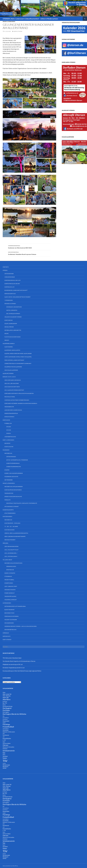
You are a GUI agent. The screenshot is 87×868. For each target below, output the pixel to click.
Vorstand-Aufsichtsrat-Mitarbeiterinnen (17, 400)
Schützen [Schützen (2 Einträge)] (5, 749)
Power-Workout (10, 593)
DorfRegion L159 (9, 287)
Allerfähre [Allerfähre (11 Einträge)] (7, 699)
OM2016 (9, 433)
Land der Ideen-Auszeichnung (13, 410)
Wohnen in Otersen (10, 304)
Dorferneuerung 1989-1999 (13, 280)
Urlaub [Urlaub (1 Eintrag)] (4, 763)
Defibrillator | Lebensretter (13, 330)
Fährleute (8, 500)
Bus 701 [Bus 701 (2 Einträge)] (5, 703)
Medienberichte (9, 407)
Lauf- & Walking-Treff (11, 586)
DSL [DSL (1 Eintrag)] (4, 716)
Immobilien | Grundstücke (14, 307)
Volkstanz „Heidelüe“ (11, 600)
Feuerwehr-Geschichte (11, 477)
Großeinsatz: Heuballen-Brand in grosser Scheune (29, 253)
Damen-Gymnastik (10, 573)
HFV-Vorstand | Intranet (12, 507)
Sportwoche (10, 570)
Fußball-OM (8, 423)
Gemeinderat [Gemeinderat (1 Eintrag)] (6, 729)
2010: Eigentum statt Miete (12, 387)
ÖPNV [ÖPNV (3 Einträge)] (5, 768)
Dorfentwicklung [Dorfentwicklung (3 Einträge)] (7, 706)
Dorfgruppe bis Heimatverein (13, 490)
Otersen (5, 270)
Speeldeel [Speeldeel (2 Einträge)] (5, 756)
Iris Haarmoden (9, 623)
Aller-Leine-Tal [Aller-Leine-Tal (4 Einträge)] (7, 694)
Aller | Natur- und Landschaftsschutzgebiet (17, 297)
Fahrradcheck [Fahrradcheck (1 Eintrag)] (6, 718)
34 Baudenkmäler (10, 277)
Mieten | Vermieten (12, 310)
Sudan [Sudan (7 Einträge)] (5, 758)
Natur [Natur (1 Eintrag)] (4, 742)
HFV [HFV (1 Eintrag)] (4, 734)
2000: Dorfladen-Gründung (13, 380)
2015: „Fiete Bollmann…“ (11, 556)
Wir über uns (8, 453)
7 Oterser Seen (9, 300)
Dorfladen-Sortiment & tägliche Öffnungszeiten (19, 393)
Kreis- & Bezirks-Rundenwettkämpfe (15, 536)
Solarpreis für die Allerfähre (13, 367)
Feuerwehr (6, 450)
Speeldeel (5, 543)
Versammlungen (11, 566)
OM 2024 (9, 427)
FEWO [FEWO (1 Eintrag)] (4, 723)
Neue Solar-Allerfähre (11, 370)
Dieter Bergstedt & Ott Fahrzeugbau (15, 606)
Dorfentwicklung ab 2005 (12, 284)
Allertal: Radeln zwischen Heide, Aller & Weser (18, 353)
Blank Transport (9, 610)
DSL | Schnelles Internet (13, 314)
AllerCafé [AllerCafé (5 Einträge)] (6, 697)
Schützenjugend (9, 530)
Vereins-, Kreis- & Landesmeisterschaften (16, 533)
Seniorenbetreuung (10, 630)
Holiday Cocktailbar (11, 620)
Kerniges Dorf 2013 (10, 294)
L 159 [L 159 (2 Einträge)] (4, 740)
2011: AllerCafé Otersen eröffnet (14, 390)
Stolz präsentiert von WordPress (10, 866)
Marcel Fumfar (18, 31)
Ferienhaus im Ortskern (12, 616)
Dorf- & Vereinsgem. (9, 440)
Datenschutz (7, 636)
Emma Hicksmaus (9, 417)
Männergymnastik (10, 590)
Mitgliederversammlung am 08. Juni (13, 664)
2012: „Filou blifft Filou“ (12, 550)
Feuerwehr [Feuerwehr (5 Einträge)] (6, 721)
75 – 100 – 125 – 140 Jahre (11, 526)
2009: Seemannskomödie (11, 546)
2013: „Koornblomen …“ (11, 553)
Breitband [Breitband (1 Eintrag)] (5, 702)
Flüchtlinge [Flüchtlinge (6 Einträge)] (6, 725)
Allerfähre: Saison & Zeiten (12, 350)
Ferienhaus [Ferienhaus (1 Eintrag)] (5, 719)
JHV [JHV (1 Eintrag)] (4, 737)
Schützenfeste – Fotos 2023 (12, 523)
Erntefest (7, 443)
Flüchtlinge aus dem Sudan (13, 337)
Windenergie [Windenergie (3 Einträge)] (6, 765)
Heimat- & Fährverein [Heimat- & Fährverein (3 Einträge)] (9, 732)
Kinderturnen (9, 583)
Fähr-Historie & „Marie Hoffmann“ (14, 360)
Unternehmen (7, 603)
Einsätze (7, 470)
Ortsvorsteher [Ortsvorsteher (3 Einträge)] (7, 743)
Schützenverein (7, 516)
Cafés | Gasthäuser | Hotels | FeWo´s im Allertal (18, 357)
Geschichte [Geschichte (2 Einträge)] (6, 730)
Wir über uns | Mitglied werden (14, 487)
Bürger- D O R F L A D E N (9, 377)
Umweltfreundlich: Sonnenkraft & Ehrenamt (18, 363)
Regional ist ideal (10, 397)
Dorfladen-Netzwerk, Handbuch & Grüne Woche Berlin (21, 403)
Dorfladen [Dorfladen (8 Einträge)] (6, 710)
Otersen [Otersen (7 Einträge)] (5, 745)
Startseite (6, 267)
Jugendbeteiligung (10, 437)
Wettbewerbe (9, 480)
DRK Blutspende (9, 327)
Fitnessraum (8, 576)
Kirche (6, 334)
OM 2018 (9, 430)
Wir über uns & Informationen (13, 563)
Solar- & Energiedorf (11, 324)
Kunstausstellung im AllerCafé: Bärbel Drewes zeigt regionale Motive (22, 671)
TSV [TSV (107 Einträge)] (5, 761)
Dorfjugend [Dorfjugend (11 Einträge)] (7, 708)
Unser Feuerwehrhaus (13, 463)
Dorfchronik (9, 320)
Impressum (6, 633)
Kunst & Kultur (9, 447)
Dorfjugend (6, 420)
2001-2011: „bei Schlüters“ (12, 383)
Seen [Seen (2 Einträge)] (4, 755)
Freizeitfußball (9, 580)
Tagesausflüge (9, 493)
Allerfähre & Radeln (9, 344)
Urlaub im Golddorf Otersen (13, 317)
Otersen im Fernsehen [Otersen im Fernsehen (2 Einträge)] (8, 747)
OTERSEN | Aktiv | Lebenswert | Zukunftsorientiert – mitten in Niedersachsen (30, 19)
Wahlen (7, 340)
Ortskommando (11, 457)
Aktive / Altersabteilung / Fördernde (17, 460)
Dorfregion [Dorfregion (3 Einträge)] (6, 712)
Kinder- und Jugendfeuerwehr (14, 473)
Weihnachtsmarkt (10, 540)
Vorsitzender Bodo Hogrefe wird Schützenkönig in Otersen (19, 661)
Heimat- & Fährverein (9, 22)
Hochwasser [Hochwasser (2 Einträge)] (6, 735)
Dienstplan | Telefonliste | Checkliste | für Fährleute (22, 503)
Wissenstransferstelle (11, 413)
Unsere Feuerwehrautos (14, 467)
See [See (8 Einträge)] (4, 753)
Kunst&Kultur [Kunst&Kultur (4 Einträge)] (7, 738)
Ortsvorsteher (9, 274)
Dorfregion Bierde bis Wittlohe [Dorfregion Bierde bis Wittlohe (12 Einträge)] (14, 714)
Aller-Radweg (9, 347)
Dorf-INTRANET (7, 640)
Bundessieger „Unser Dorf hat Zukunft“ (16, 290)
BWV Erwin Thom (9, 613)
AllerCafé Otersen (8, 373)
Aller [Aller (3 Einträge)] (4, 692)
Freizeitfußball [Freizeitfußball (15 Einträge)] (8, 727)
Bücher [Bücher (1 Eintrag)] (4, 705)
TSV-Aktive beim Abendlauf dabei (12, 658)
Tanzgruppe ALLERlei (10, 596)
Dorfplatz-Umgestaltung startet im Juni (14, 668)
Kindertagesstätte (8, 510)
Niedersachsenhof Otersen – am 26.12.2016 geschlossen (21, 626)
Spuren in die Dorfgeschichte (13, 497)
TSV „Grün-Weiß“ (7, 560)
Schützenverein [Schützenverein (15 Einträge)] (9, 751)
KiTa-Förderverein (10, 513)
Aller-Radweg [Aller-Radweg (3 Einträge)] (7, 696)
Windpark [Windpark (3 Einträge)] (5, 767)
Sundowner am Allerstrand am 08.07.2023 (29, 247)
